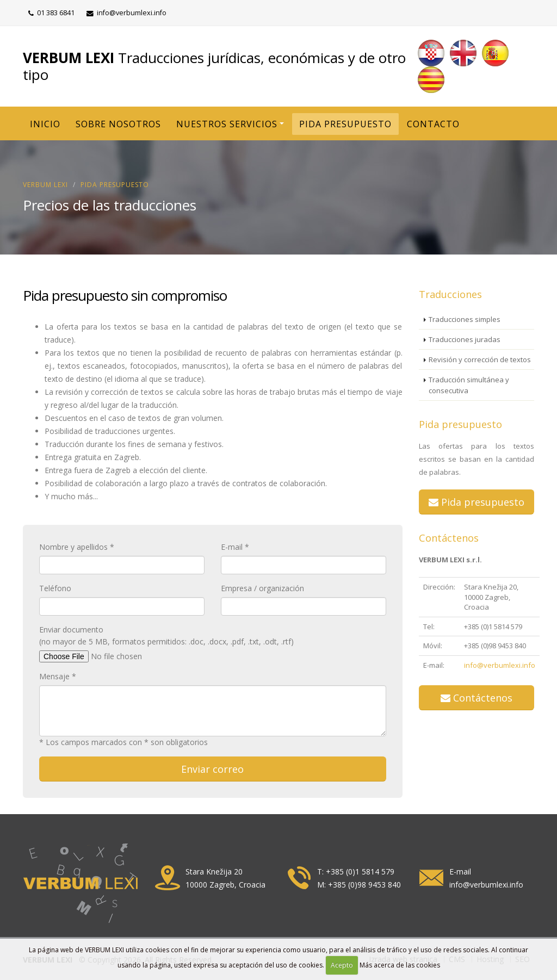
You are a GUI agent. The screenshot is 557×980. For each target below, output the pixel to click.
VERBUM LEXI (45, 185)
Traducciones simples (465, 319)
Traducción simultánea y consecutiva (469, 385)
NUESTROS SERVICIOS (227, 124)
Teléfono (55, 588)
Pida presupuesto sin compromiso (125, 295)
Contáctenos (449, 538)
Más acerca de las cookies (400, 965)
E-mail (232, 547)
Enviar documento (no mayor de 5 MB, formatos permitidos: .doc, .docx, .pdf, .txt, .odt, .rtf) (166, 635)
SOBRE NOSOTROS (118, 124)
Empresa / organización (262, 588)
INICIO (45, 124)
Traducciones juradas (465, 339)
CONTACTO (433, 124)
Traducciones (450, 294)
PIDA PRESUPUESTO (345, 124)
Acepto (342, 965)
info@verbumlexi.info (500, 665)
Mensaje (54, 676)
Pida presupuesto (115, 185)
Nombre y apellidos (73, 547)
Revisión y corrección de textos (480, 359)
